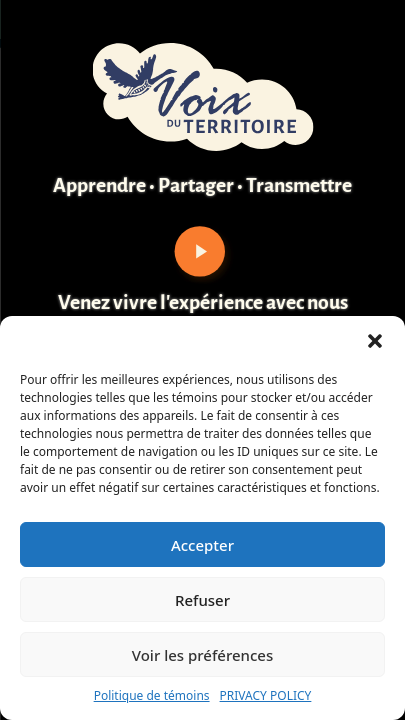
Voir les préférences (202, 655)
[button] (375, 341)
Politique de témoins (152, 695)
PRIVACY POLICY (266, 695)
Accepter (202, 545)
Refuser (202, 600)
